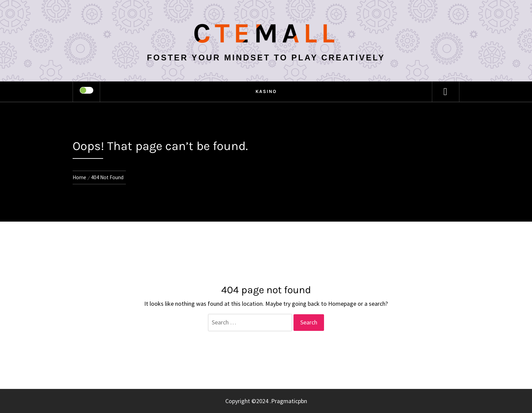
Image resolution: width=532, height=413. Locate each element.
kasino (266, 91)
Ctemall (266, 33)
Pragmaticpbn (289, 401)
